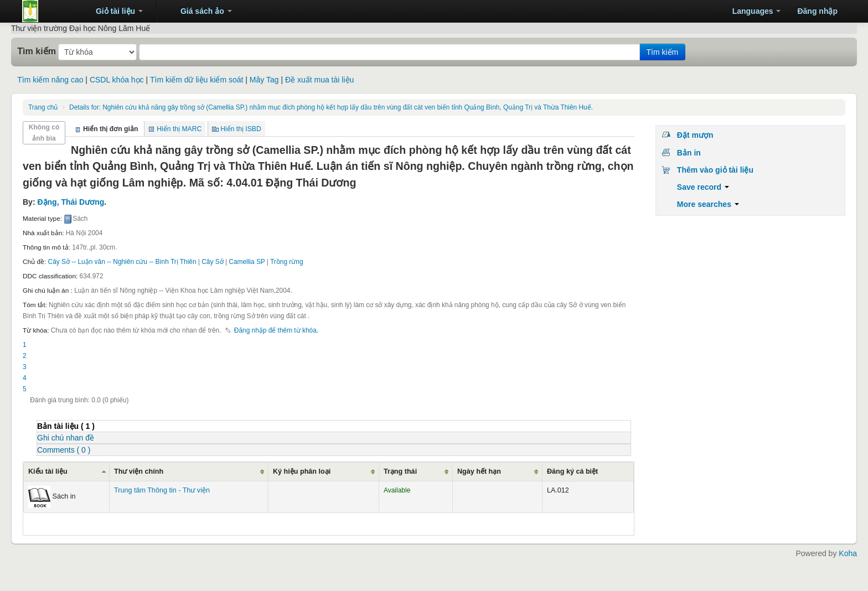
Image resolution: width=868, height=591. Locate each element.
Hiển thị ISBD (241, 129)
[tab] (334, 426)
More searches (708, 204)
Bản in (689, 153)
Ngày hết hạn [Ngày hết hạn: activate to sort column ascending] (479, 471)
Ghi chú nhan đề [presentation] (66, 438)
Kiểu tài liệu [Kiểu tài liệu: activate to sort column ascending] (48, 471)
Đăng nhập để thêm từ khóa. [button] (276, 330)
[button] (114, 11)
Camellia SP (247, 262)
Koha (848, 553)
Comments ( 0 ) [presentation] (64, 450)
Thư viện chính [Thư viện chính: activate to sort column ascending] (139, 471)
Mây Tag (264, 80)
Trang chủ (43, 107)
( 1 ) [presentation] (66, 426)
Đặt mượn (695, 135)
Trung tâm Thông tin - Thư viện (50, 11)
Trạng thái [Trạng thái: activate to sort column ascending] (400, 471)
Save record (703, 187)
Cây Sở (212, 262)
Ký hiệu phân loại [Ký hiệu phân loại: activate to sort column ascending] (302, 471)
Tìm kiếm (37, 51)
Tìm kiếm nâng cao (50, 80)
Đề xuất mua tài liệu (319, 80)
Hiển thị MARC (179, 129)
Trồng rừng (287, 262)
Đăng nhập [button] (817, 11)
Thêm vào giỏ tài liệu (715, 170)
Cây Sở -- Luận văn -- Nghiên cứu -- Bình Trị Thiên (122, 262)
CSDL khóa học (117, 80)
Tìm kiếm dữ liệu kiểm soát (197, 80)
